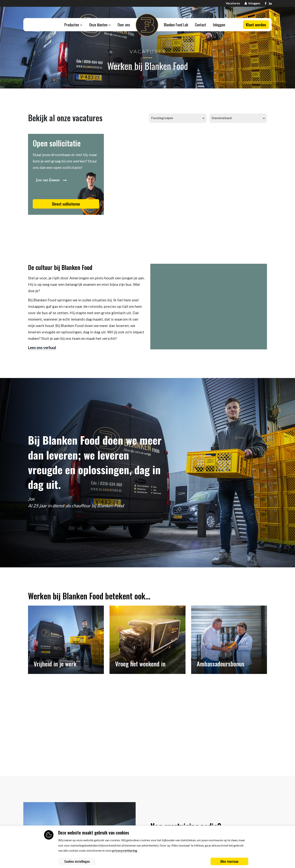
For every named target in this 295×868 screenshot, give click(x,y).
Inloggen (219, 25)
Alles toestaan (229, 861)
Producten (73, 25)
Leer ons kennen (51, 180)
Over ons (124, 25)
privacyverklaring (125, 850)
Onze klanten (100, 25)
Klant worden (256, 25)
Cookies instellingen (77, 861)
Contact (201, 25)
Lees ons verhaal (42, 348)
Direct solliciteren (66, 204)
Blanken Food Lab (176, 25)
